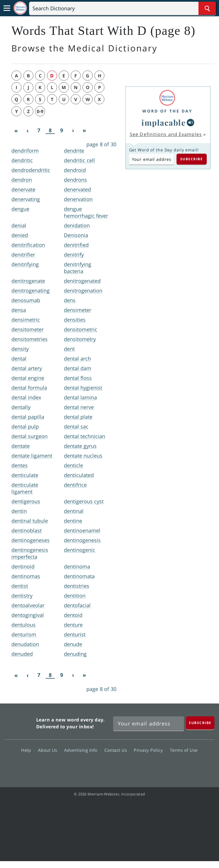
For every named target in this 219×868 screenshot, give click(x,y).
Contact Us (117, 750)
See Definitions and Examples (166, 134)
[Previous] (27, 131)
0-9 (40, 111)
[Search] (122, 8)
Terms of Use (184, 750)
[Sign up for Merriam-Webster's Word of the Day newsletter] (149, 723)
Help (28, 750)
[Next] (73, 131)
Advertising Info (82, 750)
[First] (16, 131)
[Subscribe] (200, 723)
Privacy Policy (150, 750)
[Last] (84, 131)
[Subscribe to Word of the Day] (151, 159)
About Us (49, 750)
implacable (164, 122)
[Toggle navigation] (7, 8)
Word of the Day (167, 111)
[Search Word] (207, 8)
